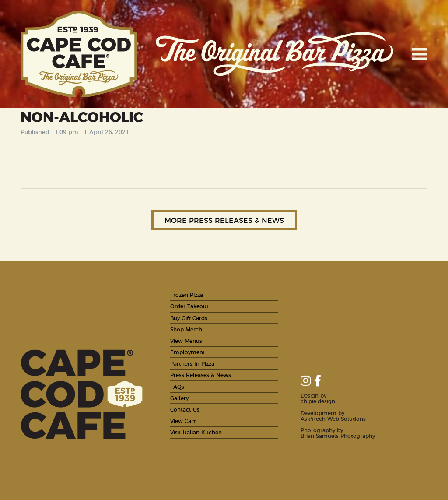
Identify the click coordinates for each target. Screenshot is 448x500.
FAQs (177, 386)
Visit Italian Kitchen (196, 432)
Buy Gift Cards (189, 318)
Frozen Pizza (187, 294)
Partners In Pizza (192, 363)
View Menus (186, 340)
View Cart (183, 421)
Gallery (179, 398)
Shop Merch (186, 329)
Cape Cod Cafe (79, 54)
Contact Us (185, 409)
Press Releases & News (201, 375)
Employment (188, 352)
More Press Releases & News (224, 220)
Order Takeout (189, 306)
